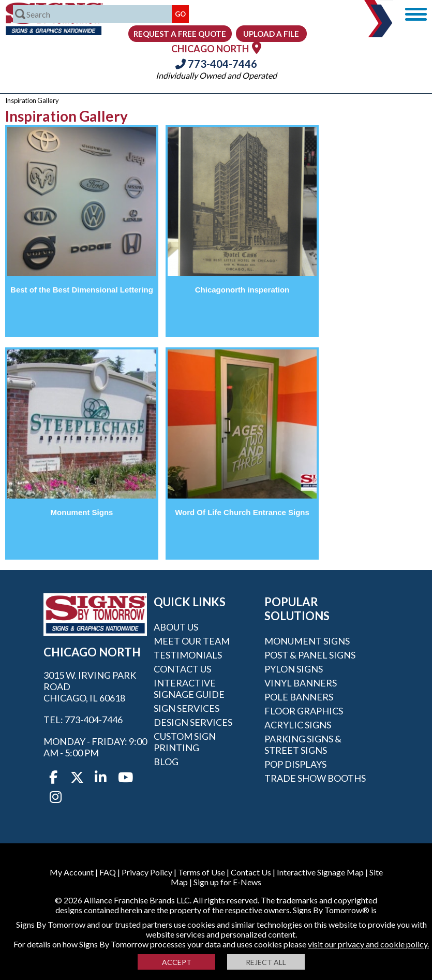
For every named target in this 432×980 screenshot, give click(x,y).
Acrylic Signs (298, 725)
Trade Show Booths (315, 778)
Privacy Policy (147, 872)
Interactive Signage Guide (189, 689)
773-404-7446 (216, 64)
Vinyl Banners (301, 683)
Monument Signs (82, 512)
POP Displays (295, 764)
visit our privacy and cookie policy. (368, 944)
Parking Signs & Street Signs (303, 744)
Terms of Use (202, 872)
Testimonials (188, 655)
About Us (176, 627)
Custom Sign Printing (185, 742)
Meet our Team (192, 641)
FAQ (108, 872)
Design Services (193, 722)
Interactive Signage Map (320, 872)
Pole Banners (299, 697)
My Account (72, 872)
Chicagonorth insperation (242, 290)
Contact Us (182, 669)
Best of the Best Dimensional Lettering (82, 290)
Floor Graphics (304, 711)
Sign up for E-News (227, 882)
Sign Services (187, 708)
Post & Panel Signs (310, 655)
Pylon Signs (294, 669)
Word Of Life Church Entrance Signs (242, 512)
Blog (166, 762)
